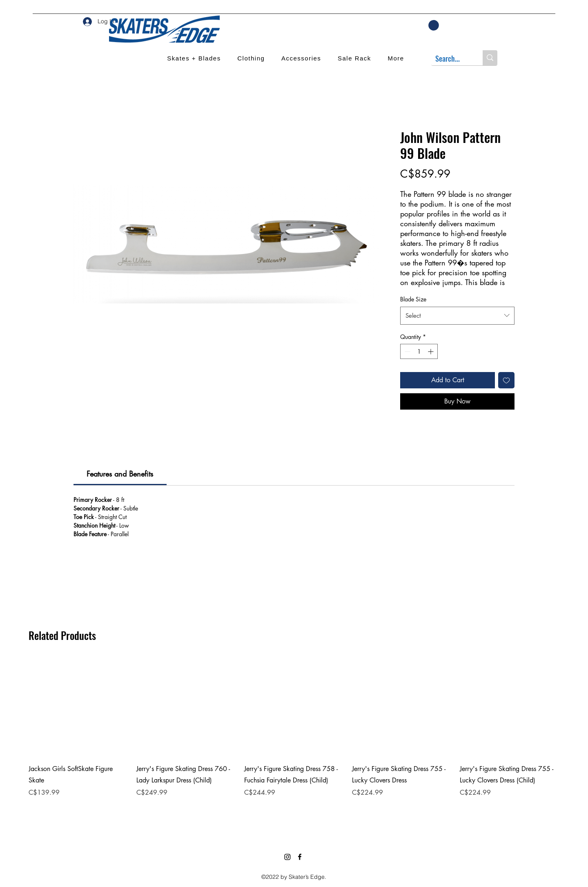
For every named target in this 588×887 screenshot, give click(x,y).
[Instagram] (287, 857)
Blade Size (413, 299)
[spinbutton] (419, 351)
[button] (434, 25)
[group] (294, 738)
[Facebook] (300, 857)
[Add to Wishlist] (506, 380)
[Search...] (450, 59)
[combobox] (457, 316)
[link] (120, 474)
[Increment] (431, 351)
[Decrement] (406, 351)
